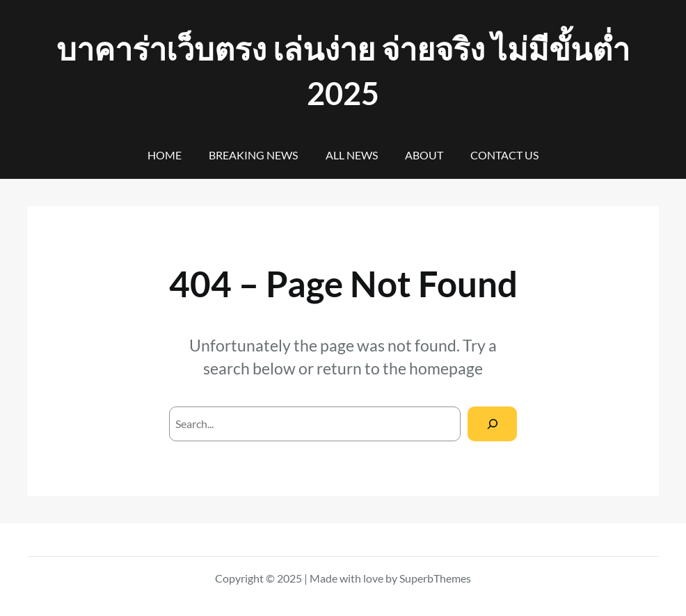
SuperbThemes (435, 578)
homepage (446, 368)
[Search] (492, 424)
